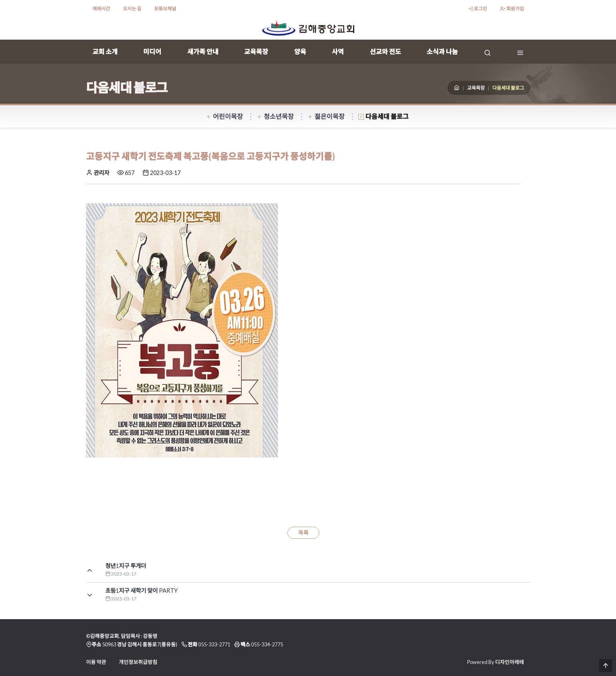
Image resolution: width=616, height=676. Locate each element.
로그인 (478, 9)
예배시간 (101, 9)
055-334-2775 (267, 644)
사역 (338, 51)
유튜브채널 (165, 9)
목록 (303, 533)
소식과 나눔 (442, 51)
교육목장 (256, 51)
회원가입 (512, 9)
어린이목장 (224, 116)
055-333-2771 (214, 644)
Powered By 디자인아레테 (496, 662)
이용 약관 (96, 662)
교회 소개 (105, 51)
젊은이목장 (326, 116)
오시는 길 (132, 9)
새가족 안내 (203, 51)
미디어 (152, 51)
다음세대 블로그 (383, 116)
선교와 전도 (385, 51)
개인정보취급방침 (138, 662)
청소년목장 (275, 116)
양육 (300, 51)
